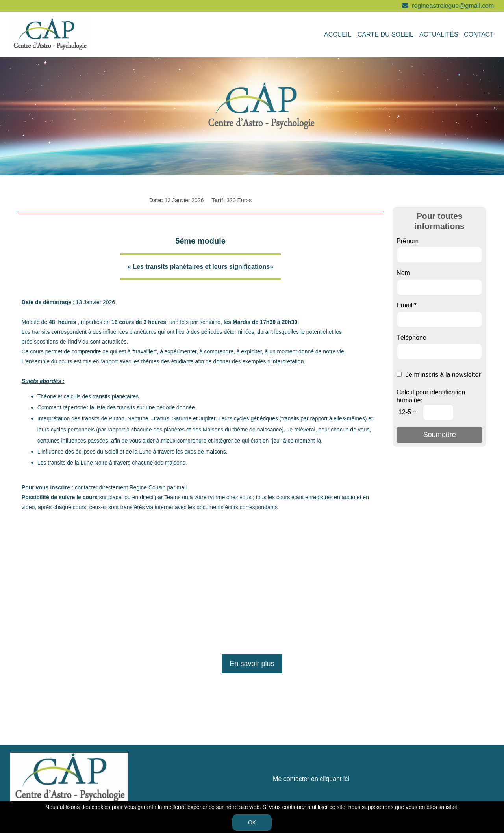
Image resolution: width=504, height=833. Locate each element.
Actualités (439, 34)
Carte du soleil (385, 34)
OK (252, 822)
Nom (403, 273)
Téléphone (411, 337)
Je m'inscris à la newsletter (439, 375)
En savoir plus (252, 664)
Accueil (338, 34)
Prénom (408, 241)
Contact (479, 34)
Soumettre (440, 435)
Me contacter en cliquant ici (311, 779)
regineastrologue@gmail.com (453, 6)
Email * (407, 305)
